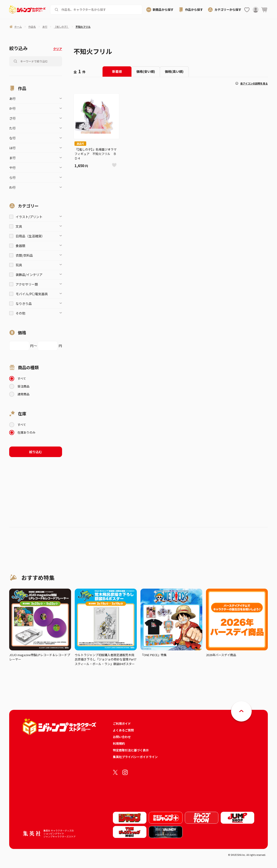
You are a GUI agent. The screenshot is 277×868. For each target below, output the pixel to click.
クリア (58, 49)
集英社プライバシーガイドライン (135, 757)
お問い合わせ (122, 737)
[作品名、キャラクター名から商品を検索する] (100, 10)
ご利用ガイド (122, 723)
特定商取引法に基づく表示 (131, 750)
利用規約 (119, 743)
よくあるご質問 (123, 730)
